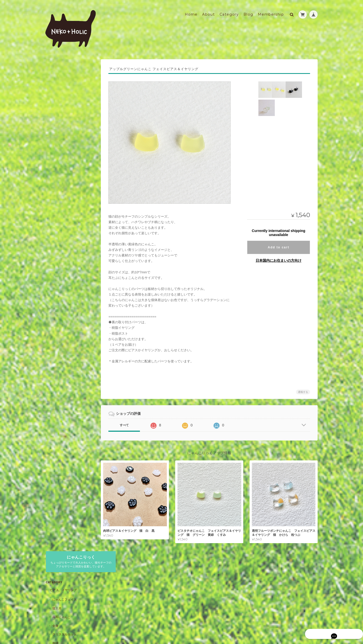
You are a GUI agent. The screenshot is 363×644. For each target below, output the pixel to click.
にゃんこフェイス (64, 109)
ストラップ (57, 224)
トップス (58, 409)
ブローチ (55, 179)
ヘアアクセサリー (61, 268)
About (208, 12)
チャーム (58, 251)
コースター (57, 353)
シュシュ (58, 287)
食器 (55, 476)
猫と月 (56, 117)
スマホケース (58, 305)
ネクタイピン (61, 214)
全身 (55, 135)
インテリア (57, 457)
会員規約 (312, 623)
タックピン (59, 206)
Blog (248, 12)
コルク (56, 363)
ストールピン (61, 197)
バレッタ (58, 278)
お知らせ (55, 333)
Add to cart (278, 245)
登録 (92, 559)
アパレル (55, 399)
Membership (271, 12)
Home (191, 12)
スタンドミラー (63, 381)
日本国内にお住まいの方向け (279, 258)
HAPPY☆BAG (59, 418)
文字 (55, 170)
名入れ (54, 315)
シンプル (58, 259)
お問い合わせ (59, 523)
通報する (303, 389)
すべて (129, 423)
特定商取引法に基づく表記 (68, 513)
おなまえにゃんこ (64, 324)
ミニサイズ (59, 233)
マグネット (57, 447)
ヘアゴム (58, 295)
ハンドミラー (61, 390)
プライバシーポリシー (243, 623)
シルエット (59, 188)
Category (229, 12)
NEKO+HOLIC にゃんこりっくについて (72, 501)
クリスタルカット (64, 144)
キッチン (55, 467)
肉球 (55, 152)
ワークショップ (60, 343)
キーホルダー (58, 428)
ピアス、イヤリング (63, 99)
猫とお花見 (59, 161)
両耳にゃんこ (61, 126)
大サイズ (58, 242)
